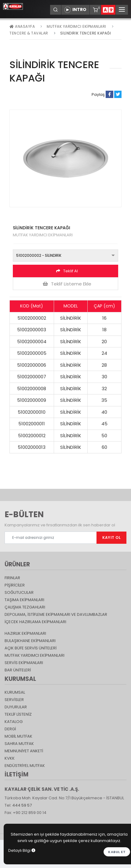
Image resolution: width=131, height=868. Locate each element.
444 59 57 (22, 805)
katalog (14, 722)
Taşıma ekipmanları (24, 600)
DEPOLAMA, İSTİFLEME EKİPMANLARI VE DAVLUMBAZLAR (56, 614)
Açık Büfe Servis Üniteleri (31, 648)
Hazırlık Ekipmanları (25, 633)
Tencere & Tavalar (29, 33)
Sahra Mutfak (19, 744)
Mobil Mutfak (18, 736)
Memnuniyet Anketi (24, 751)
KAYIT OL (111, 538)
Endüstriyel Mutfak (25, 766)
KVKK (10, 758)
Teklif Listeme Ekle (67, 284)
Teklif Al (67, 271)
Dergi (10, 729)
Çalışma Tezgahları (25, 607)
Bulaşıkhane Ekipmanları (30, 641)
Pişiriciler (15, 585)
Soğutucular (19, 592)
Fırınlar (12, 578)
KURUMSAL (15, 692)
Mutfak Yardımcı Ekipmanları (76, 26)
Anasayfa (22, 26)
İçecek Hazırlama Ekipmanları (35, 622)
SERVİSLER (14, 700)
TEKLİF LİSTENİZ (18, 714)
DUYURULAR (16, 707)
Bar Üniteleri (18, 670)
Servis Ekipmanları (24, 663)
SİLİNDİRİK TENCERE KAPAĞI (86, 33)
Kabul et (117, 852)
